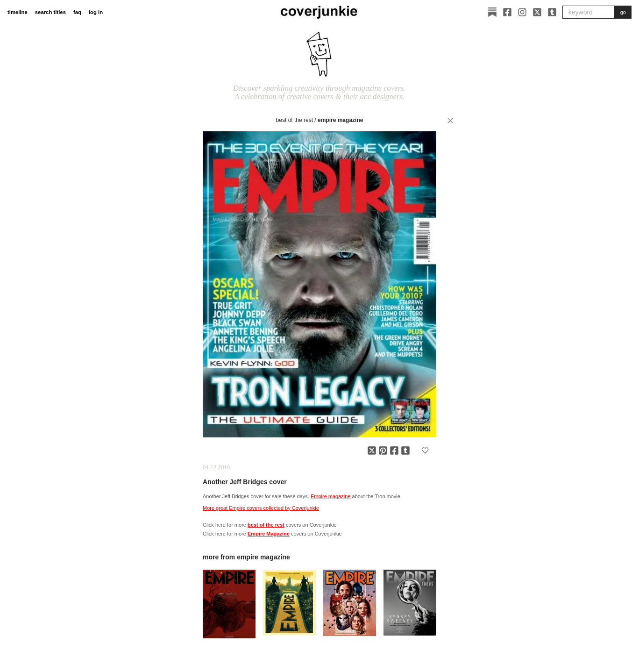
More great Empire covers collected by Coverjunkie (261, 508)
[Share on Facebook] (394, 450)
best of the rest (295, 120)
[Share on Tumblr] (405, 450)
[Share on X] (372, 450)
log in (96, 12)
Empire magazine (331, 496)
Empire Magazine (340, 120)
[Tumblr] (552, 12)
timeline (18, 12)
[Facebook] (507, 12)
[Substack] (492, 12)
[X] (537, 12)
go (623, 12)
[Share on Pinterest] (383, 450)
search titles (50, 12)
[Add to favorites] (425, 450)
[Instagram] (522, 12)
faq (77, 12)
